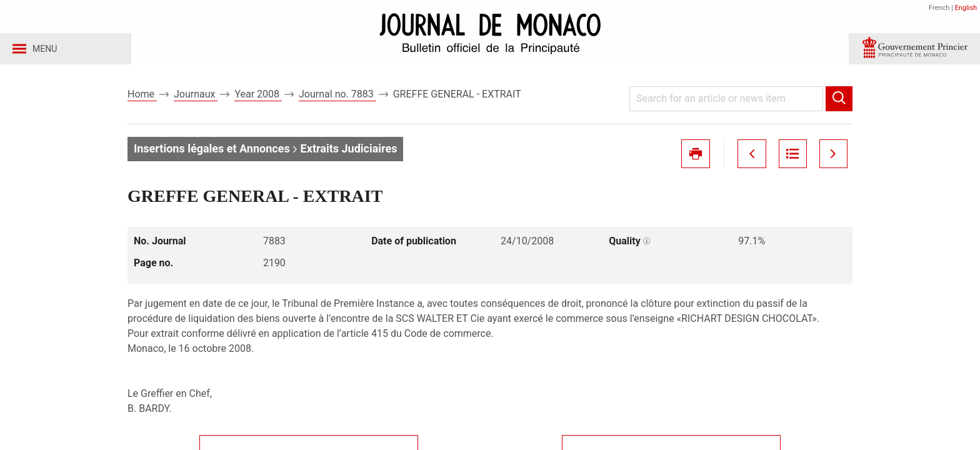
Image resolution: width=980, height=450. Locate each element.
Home (142, 99)
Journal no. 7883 (337, 99)
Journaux (196, 99)
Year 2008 (258, 99)
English (966, 8)
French (939, 8)
